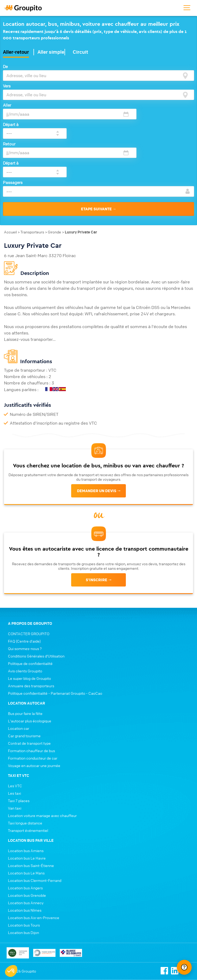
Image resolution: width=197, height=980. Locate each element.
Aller (7, 104)
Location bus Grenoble (27, 862)
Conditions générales (22, 957)
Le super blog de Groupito (29, 645)
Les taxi (14, 760)
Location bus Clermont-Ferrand (35, 847)
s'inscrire (97, 537)
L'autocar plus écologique (30, 688)
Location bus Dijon (23, 899)
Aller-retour (16, 51)
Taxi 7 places (19, 768)
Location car (19, 695)
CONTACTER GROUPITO (29, 601)
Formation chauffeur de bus (31, 718)
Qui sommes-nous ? (25, 615)
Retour (9, 123)
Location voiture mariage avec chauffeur (42, 782)
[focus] (185, 74)
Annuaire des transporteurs (31, 653)
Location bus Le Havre (27, 825)
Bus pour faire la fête (25, 680)
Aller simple (51, 51)
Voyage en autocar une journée (34, 732)
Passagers (13, 143)
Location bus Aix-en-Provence (34, 885)
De (5, 65)
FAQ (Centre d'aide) (24, 608)
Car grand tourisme (24, 703)
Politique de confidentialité (30, 630)
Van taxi (15, 775)
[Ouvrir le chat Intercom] (184, 967)
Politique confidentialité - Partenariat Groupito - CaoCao (55, 660)
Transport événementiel (28, 797)
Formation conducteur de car (33, 725)
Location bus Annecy (26, 870)
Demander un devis (97, 448)
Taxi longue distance (25, 790)
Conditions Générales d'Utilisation (36, 623)
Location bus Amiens (26, 818)
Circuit (80, 51)
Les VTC (15, 753)
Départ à (138, 104)
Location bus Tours (24, 892)
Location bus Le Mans (26, 840)
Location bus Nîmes (25, 877)
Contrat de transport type (29, 710)
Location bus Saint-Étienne (31, 832)
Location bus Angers (25, 855)
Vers (7, 85)
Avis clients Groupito (25, 638)
